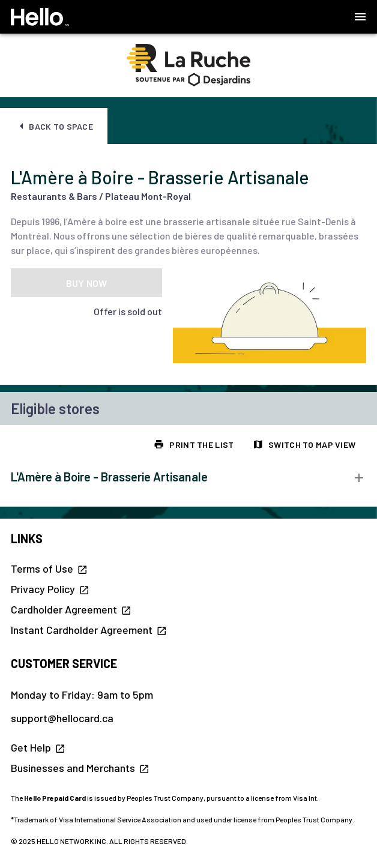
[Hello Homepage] (40, 17)
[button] (360, 17)
